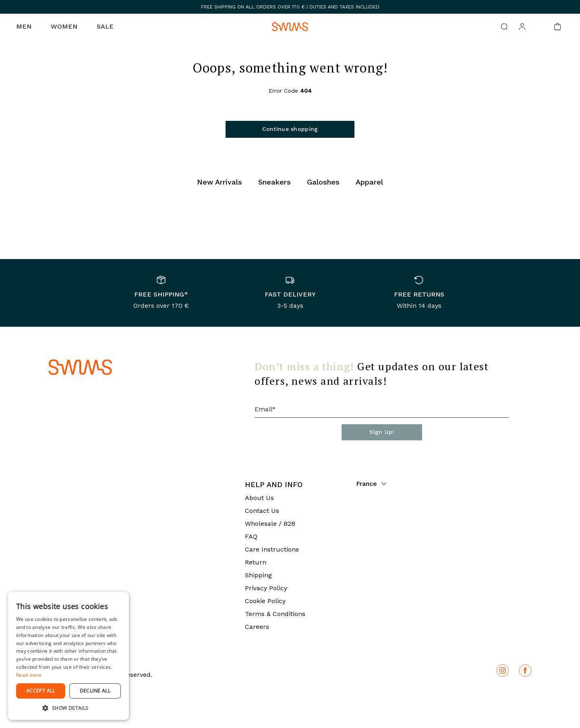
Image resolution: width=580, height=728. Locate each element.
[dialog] (68, 656)
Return (256, 562)
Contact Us (262, 511)
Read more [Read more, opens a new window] (29, 675)
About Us (259, 498)
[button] (68, 708)
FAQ (251, 536)
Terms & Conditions (275, 614)
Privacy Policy (266, 588)
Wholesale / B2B (270, 524)
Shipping (258, 575)
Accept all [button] (41, 691)
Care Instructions (272, 549)
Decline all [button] (95, 691)
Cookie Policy (265, 601)
